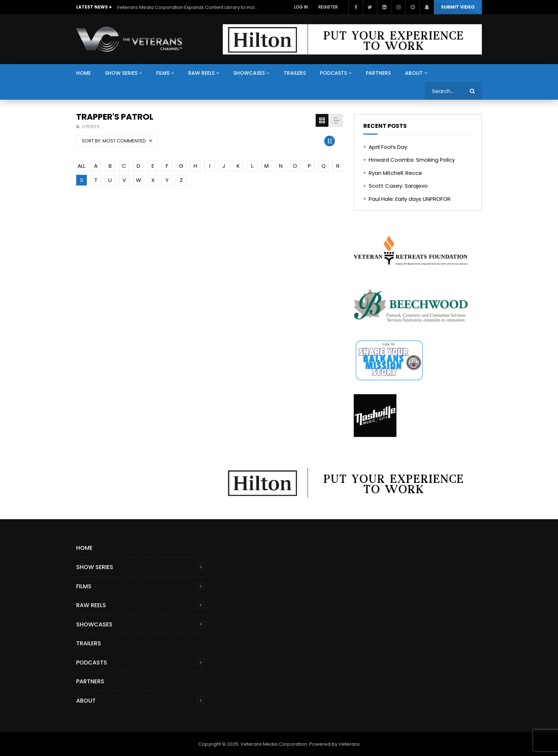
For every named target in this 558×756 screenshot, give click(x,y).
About (414, 73)
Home (83, 73)
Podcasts (333, 73)
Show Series (121, 73)
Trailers (295, 73)
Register (328, 7)
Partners (378, 73)
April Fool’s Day (388, 147)
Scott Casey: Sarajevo (398, 186)
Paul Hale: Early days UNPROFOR (410, 199)
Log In (301, 7)
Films (163, 73)
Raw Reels (201, 73)
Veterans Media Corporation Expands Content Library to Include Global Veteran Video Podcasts (188, 7)
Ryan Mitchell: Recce (395, 173)
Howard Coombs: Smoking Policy (412, 160)
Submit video (458, 7)
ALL (81, 166)
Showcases (249, 73)
